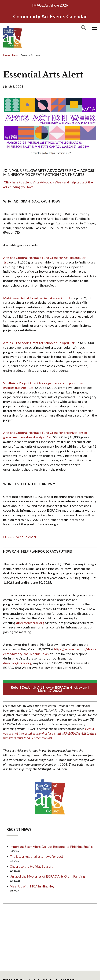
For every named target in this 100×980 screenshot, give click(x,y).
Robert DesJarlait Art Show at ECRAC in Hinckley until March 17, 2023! (50, 689)
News (15, 55)
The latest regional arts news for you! (36, 856)
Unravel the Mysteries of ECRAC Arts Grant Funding (47, 876)
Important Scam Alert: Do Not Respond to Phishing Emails (51, 846)
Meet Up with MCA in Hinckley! (33, 886)
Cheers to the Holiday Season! (31, 866)
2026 (50, 5)
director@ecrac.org (30, 623)
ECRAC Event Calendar (20, 537)
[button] (83, 28)
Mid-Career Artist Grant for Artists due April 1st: (39, 298)
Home (7, 55)
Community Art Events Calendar (50, 16)
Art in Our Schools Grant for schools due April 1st (39, 343)
